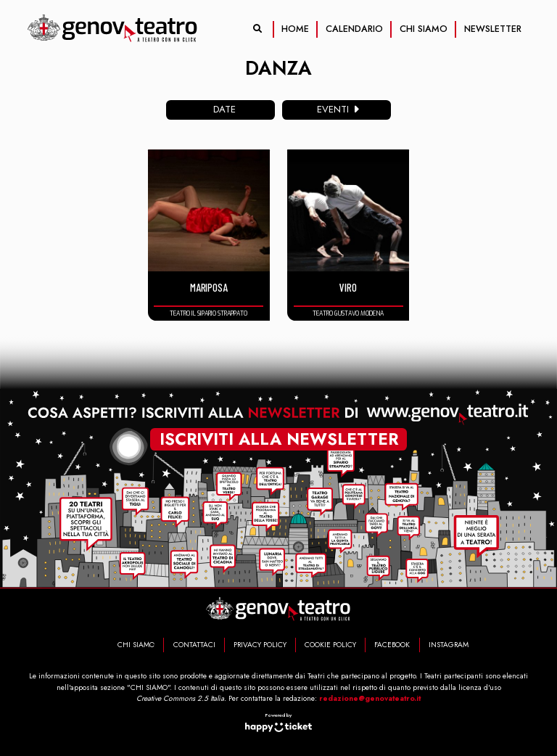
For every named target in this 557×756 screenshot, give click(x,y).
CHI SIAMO (424, 29)
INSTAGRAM (449, 645)
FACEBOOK (392, 645)
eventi (340, 110)
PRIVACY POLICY (260, 645)
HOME (295, 29)
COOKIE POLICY (330, 645)
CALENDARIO (354, 29)
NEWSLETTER (493, 29)
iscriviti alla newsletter (279, 437)
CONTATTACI (194, 645)
